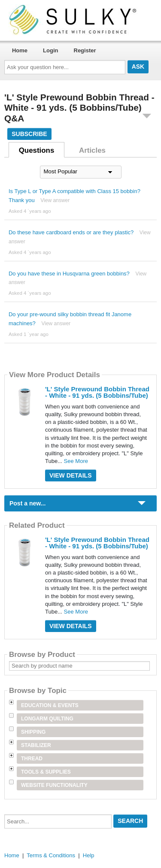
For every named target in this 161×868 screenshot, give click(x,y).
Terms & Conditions (51, 855)
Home (20, 50)
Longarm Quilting (47, 719)
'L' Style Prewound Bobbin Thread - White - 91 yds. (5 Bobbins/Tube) (97, 392)
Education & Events (50, 705)
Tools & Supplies (46, 772)
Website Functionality (54, 785)
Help (89, 855)
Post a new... (27, 503)
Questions (37, 150)
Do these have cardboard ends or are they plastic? (71, 232)
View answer (55, 200)
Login (50, 50)
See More (76, 461)
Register (85, 50)
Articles (92, 150)
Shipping (33, 732)
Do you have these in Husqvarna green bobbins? (69, 274)
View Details (71, 475)
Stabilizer (36, 745)
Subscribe (29, 134)
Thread (32, 759)
